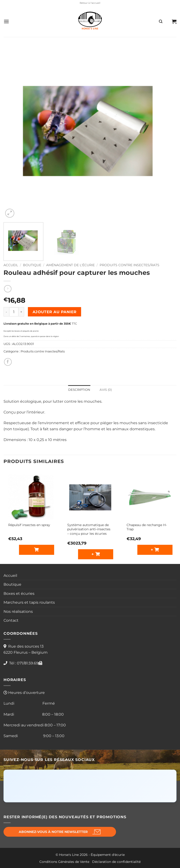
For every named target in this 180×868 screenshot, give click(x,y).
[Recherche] (161, 22)
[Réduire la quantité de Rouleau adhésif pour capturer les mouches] (6, 312)
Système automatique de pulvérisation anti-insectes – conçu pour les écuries (89, 529)
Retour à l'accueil (90, 3)
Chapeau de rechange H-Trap (147, 527)
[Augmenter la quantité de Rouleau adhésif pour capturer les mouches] (21, 312)
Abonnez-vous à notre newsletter (53, 832)
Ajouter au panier (55, 312)
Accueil (11, 265)
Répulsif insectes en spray (29, 525)
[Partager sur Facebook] (8, 362)
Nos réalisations (18, 612)
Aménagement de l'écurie (70, 265)
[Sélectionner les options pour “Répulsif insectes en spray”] (37, 550)
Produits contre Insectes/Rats (129, 265)
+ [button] (93, 554)
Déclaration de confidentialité (116, 862)
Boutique (32, 265)
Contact (11, 620)
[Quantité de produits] (14, 312)
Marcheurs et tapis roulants (29, 602)
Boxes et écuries (19, 594)
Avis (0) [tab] (106, 390)
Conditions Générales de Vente (64, 862)
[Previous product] (8, 289)
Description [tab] (79, 390)
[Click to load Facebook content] (90, 786)
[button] (6, 21)
